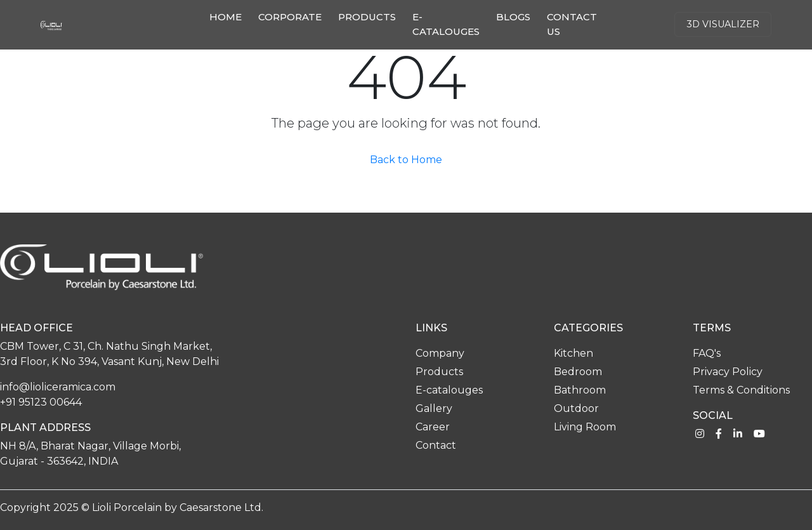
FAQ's (707, 353)
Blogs (513, 17)
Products (367, 17)
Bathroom (580, 390)
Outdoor (576, 408)
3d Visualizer (723, 24)
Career (433, 427)
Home (228, 16)
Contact (436, 445)
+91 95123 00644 (41, 402)
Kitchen (573, 353)
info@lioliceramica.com (58, 387)
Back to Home (406, 160)
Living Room (585, 427)
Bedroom (578, 372)
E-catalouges (446, 24)
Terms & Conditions (741, 390)
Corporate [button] (290, 17)
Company (440, 353)
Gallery (434, 408)
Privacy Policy (728, 372)
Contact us (572, 24)
